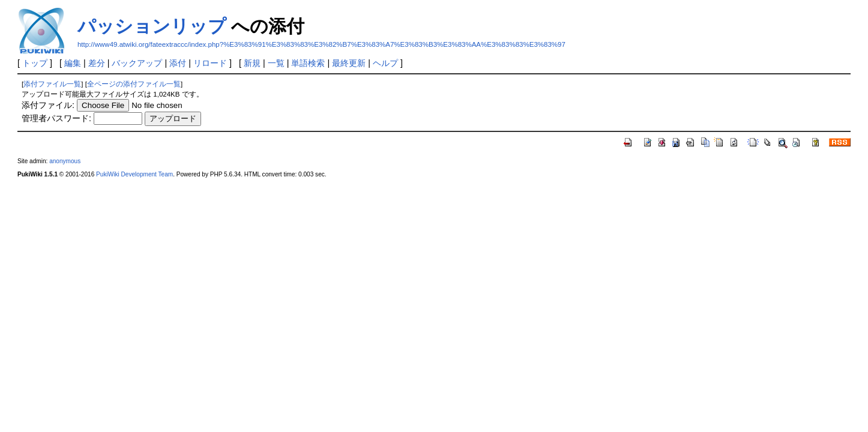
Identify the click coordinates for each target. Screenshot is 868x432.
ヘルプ (385, 63)
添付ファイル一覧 (52, 84)
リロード (210, 63)
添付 (178, 63)
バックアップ (137, 63)
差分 (97, 63)
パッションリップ (152, 26)
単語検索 (308, 63)
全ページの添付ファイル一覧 (134, 84)
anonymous (65, 161)
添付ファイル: (48, 105)
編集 (73, 63)
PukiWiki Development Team (134, 174)
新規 (252, 63)
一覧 (276, 63)
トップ (35, 63)
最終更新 (349, 63)
